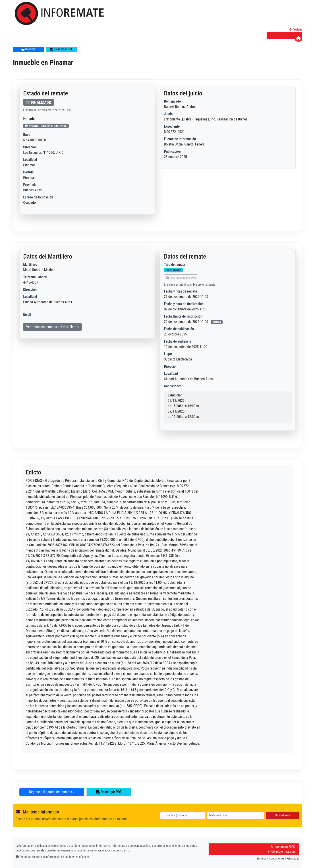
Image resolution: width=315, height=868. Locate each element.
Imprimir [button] (29, 49)
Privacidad (293, 858)
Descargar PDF (61, 49)
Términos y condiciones (270, 858)
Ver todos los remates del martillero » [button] (52, 327)
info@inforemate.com (282, 852)
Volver (296, 29)
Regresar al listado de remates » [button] (52, 792)
